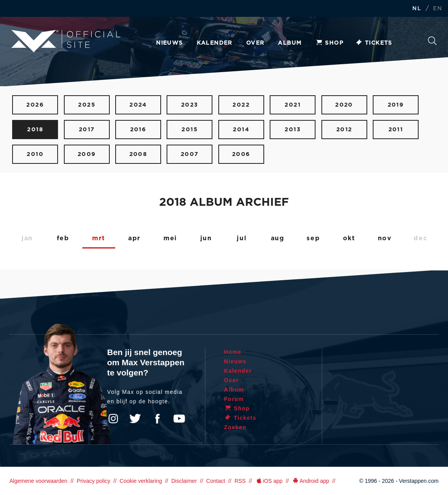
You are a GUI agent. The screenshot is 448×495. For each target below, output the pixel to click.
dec (420, 238)
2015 (190, 130)
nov (385, 238)
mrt (99, 238)
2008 (138, 154)
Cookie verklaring (141, 481)
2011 (396, 130)
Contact (216, 481)
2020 (344, 105)
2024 (138, 105)
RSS (240, 481)
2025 (87, 105)
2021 (293, 105)
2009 (87, 154)
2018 (35, 130)
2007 (190, 154)
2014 (241, 130)
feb (63, 238)
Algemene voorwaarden (38, 481)
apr (134, 238)
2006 (241, 154)
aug (278, 238)
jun (206, 238)
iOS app (269, 481)
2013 (293, 130)
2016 (138, 130)
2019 (396, 105)
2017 (87, 130)
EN (438, 9)
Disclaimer (184, 481)
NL (417, 9)
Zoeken (432, 41)
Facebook (157, 419)
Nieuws (169, 43)
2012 (344, 130)
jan (27, 238)
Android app (311, 481)
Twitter (135, 419)
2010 (35, 154)
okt (349, 238)
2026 (35, 105)
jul (242, 238)
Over (255, 43)
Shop (329, 43)
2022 (241, 105)
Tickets (374, 43)
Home (233, 352)
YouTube (179, 419)
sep (313, 238)
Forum (234, 399)
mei (170, 238)
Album (290, 43)
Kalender (215, 43)
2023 (190, 105)
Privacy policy (94, 481)
